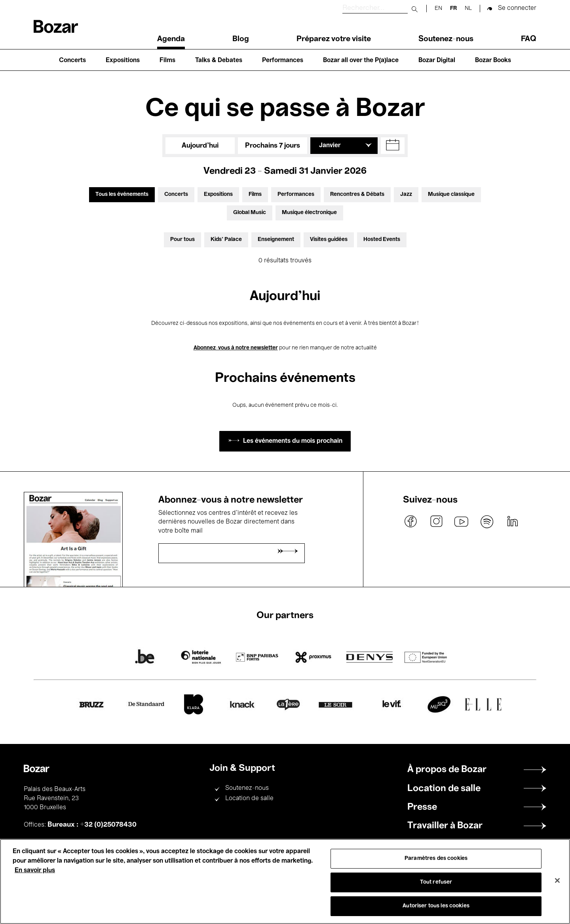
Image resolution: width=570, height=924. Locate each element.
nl (468, 9)
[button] (393, 146)
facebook (411, 522)
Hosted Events (382, 240)
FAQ (529, 39)
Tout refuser (436, 882)
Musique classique (451, 194)
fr (453, 9)
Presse (422, 807)
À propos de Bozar (447, 770)
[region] (285, 881)
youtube (462, 522)
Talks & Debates (219, 61)
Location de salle (249, 799)
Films (167, 61)
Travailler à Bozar (445, 826)
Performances (283, 61)
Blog (241, 39)
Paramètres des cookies (436, 859)
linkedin (512, 522)
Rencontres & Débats (357, 194)
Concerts (72, 61)
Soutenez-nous (446, 39)
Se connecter (517, 8)
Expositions (123, 61)
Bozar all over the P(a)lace (361, 61)
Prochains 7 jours (273, 146)
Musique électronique (309, 213)
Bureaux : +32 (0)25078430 (92, 825)
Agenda (171, 39)
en (438, 9)
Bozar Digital (437, 61)
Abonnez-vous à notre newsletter (236, 348)
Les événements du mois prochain (293, 441)
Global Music (250, 213)
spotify (487, 522)
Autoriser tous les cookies (436, 906)
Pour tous (182, 240)
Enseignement (276, 240)
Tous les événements (122, 194)
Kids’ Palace (226, 240)
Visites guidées (329, 240)
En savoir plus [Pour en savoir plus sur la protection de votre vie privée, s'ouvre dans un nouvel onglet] (35, 871)
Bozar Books (493, 61)
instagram (436, 522)
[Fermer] (557, 880)
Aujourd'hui (200, 146)
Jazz (406, 194)
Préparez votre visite (334, 39)
